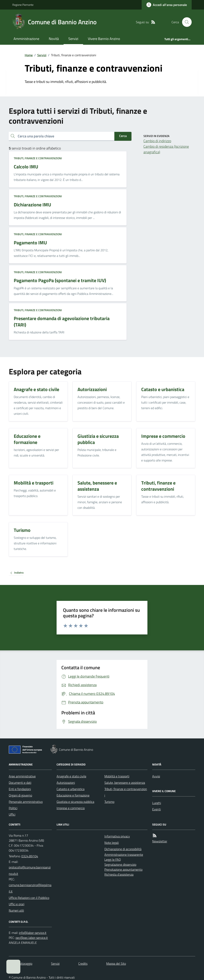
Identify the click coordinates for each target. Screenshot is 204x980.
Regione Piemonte (23, 5)
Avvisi (156, 776)
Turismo (109, 802)
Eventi (156, 809)
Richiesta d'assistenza (119, 874)
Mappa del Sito (116, 963)
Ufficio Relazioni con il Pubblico (29, 898)
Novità (54, 39)
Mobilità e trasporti (117, 776)
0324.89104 (30, 856)
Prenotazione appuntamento (123, 869)
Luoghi (157, 803)
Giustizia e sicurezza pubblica (75, 802)
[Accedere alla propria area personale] (167, 5)
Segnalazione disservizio (120, 864)
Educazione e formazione (73, 795)
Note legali (112, 843)
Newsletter (160, 841)
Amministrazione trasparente (124, 855)
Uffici (12, 814)
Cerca (123, 136)
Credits (83, 963)
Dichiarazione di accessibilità (123, 849)
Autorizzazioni (66, 783)
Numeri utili (16, 910)
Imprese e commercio (71, 808)
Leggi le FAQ (113, 860)
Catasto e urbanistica (71, 789)
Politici (13, 808)
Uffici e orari (17, 904)
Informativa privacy (117, 836)
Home (29, 55)
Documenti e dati (20, 783)
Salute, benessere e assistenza (125, 783)
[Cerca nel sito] (185, 22)
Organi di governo (20, 795)
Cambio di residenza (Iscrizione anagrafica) (166, 149)
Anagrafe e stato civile (71, 776)
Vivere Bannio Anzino (104, 39)
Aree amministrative (22, 776)
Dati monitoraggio (21, 963)
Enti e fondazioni (20, 789)
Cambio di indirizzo (157, 141)
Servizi (73, 39)
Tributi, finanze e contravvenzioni (38, 158)
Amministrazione (26, 39)
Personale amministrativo (26, 802)
